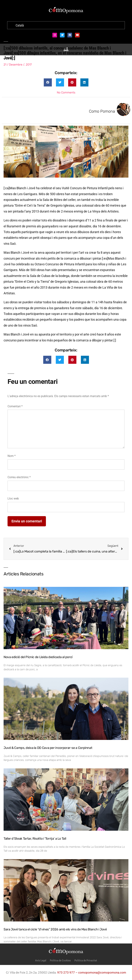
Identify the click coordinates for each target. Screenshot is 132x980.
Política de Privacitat (86, 960)
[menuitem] (20, 26)
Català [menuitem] (20, 25)
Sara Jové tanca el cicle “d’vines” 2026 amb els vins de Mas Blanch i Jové (55, 929)
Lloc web (13, 499)
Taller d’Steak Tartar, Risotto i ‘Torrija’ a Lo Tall (35, 839)
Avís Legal (41, 960)
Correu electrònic (19, 477)
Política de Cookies (60, 960)
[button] (48, 82)
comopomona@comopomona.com (102, 972)
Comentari (15, 406)
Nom (12, 456)
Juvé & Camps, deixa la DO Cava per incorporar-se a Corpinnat (48, 748)
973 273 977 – (68, 972)
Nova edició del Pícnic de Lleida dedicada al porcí (38, 657)
